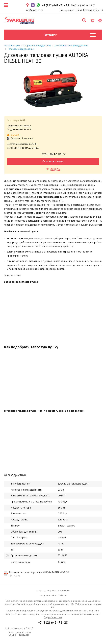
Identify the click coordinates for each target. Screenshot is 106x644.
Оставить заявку (53, 161)
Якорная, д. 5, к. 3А (29, 148)
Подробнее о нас (53, 617)
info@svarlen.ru (34, 10)
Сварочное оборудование (37, 45)
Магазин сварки (12, 45)
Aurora (27, 126)
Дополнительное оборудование (71, 45)
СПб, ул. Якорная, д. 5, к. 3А (19, 628)
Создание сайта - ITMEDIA (53, 595)
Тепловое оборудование (21, 49)
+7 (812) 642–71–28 (53, 623)
